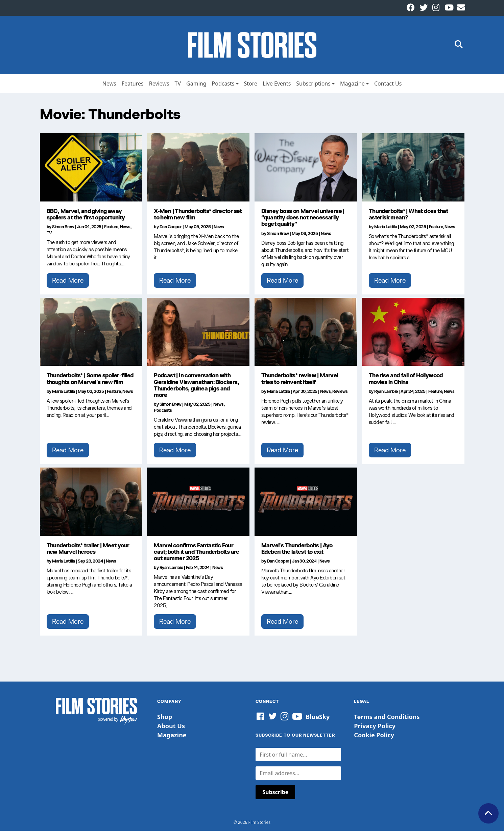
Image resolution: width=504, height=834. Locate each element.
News (109, 86)
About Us (171, 729)
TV (178, 86)
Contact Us (388, 86)
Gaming (196, 86)
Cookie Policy (374, 738)
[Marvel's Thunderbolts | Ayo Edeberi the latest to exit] (306, 504)
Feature (111, 230)
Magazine (352, 86)
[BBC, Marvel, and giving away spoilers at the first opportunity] (91, 170)
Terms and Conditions (387, 719)
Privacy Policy (375, 729)
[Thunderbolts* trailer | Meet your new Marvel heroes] (91, 504)
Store (251, 86)
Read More (68, 283)
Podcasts (223, 86)
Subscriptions (313, 86)
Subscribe (275, 795)
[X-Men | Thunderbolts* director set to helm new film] (198, 170)
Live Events (277, 86)
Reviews (159, 86)
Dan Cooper (171, 230)
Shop (165, 719)
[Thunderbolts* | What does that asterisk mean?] (413, 170)
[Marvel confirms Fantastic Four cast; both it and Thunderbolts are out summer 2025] (198, 504)
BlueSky (318, 719)
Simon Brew (63, 230)
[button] (459, 46)
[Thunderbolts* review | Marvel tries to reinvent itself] (306, 335)
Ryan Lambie (386, 394)
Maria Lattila (386, 230)
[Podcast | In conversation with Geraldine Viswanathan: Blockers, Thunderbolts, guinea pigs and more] (198, 335)
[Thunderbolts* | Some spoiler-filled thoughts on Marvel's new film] (91, 335)
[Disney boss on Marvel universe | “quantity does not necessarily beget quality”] (306, 170)
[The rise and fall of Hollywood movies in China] (413, 335)
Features (133, 86)
